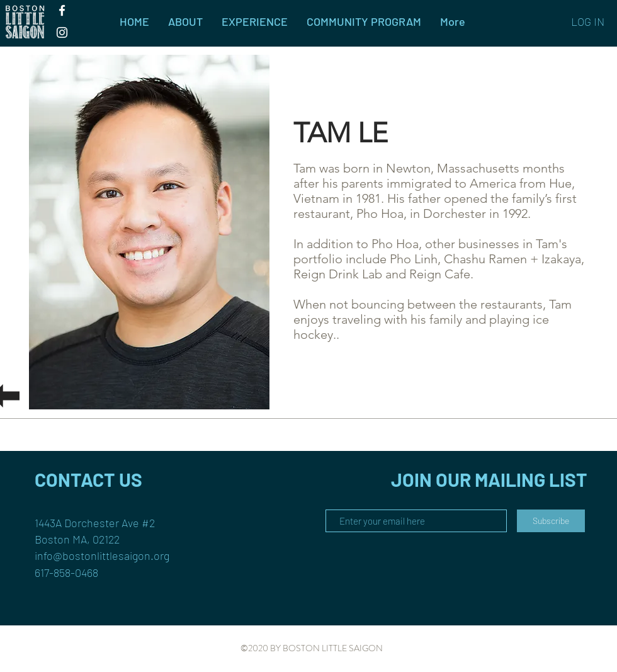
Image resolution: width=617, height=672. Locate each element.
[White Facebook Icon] (62, 10)
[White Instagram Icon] (62, 32)
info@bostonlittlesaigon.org (102, 555)
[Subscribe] (551, 521)
